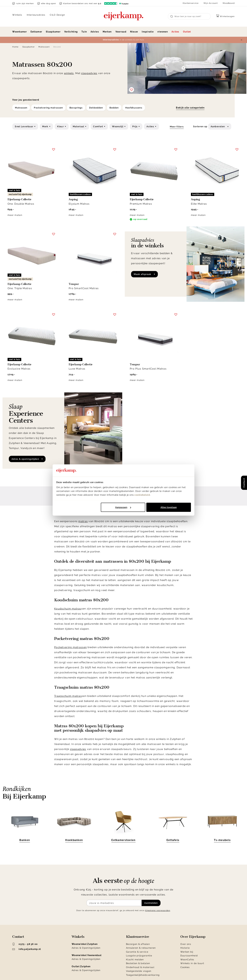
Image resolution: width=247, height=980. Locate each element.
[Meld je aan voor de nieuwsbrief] (114, 903)
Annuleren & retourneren (141, 948)
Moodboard (229, 3)
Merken (107, 32)
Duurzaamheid (189, 956)
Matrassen (44, 47)
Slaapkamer (53, 32)
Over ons (186, 944)
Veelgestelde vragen (139, 971)
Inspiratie (148, 32)
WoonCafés (187, 960)
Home (15, 47)
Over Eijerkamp (193, 937)
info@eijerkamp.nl (27, 949)
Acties (175, 32)
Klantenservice (191, 3)
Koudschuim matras (68, 609)
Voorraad (121, 32)
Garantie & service (137, 952)
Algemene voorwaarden (158, 910)
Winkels (17, 15)
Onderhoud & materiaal (140, 967)
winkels (69, 73)
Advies (95, 32)
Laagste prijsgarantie (139, 956)
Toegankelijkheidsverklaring (143, 975)
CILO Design (57, 15)
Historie (185, 948)
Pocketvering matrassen (70, 647)
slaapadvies (89, 73)
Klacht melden (135, 960)
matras (83, 521)
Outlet (187, 32)
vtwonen (163, 32)
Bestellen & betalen (138, 963)
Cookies (185, 967)
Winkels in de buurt (192, 963)
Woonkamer (20, 32)
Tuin (84, 32)
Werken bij (187, 952)
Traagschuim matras (68, 696)
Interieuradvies (36, 15)
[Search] (189, 16)
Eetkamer (36, 32)
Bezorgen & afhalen (138, 944)
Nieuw (134, 32)
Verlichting (71, 32)
